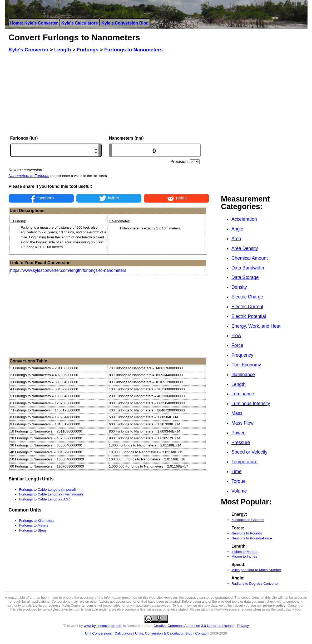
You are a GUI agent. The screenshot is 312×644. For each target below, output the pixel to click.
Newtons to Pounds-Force (252, 538)
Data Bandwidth (248, 268)
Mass (237, 413)
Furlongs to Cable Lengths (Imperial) (48, 490)
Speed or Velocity (249, 452)
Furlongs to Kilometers (37, 521)
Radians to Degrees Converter (255, 584)
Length (239, 384)
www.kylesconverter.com (103, 626)
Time (236, 471)
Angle (237, 229)
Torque (239, 481)
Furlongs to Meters (34, 525)
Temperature (244, 462)
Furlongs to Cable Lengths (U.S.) (45, 499)
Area (236, 239)
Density (239, 287)
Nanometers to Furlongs (29, 176)
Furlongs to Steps (33, 530)
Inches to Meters (244, 552)
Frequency (242, 355)
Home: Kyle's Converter (34, 23)
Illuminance (243, 375)
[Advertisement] (109, 94)
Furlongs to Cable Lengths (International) (51, 494)
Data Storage (245, 277)
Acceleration (244, 219)
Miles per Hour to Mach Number (256, 570)
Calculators (123, 633)
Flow (236, 336)
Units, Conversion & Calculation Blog (164, 633)
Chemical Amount (250, 258)
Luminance (243, 394)
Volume (239, 491)
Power (238, 433)
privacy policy (274, 605)
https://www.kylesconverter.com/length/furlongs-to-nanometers (68, 270)
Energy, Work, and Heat (256, 326)
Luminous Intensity (251, 404)
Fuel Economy (246, 365)
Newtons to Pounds (247, 533)
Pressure (241, 443)
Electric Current (247, 307)
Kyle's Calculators (80, 23)
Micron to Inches (244, 556)
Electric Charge (247, 297)
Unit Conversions (98, 633)
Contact (201, 633)
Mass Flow (242, 423)
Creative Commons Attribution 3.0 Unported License (194, 626)
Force (237, 345)
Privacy (243, 626)
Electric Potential (249, 316)
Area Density (245, 248)
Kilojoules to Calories (248, 520)
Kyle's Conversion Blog (125, 23)
